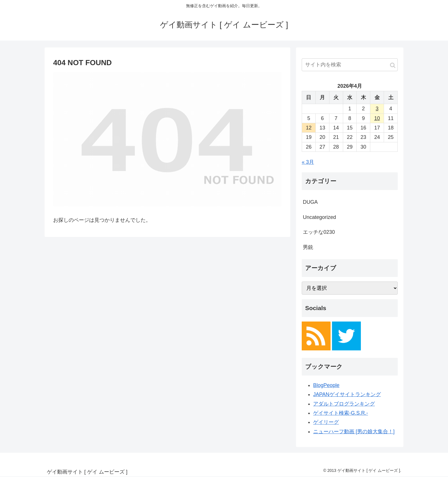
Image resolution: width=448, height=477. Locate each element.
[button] (393, 65)
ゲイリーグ (326, 422)
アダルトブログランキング (344, 404)
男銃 (308, 247)
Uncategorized (319, 217)
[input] (350, 65)
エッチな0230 (319, 232)
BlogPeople (326, 385)
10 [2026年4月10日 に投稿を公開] (377, 118)
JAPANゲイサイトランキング (347, 394)
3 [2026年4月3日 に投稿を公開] (377, 109)
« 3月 (308, 162)
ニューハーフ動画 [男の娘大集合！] (354, 432)
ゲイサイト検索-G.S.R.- (341, 413)
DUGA (310, 202)
